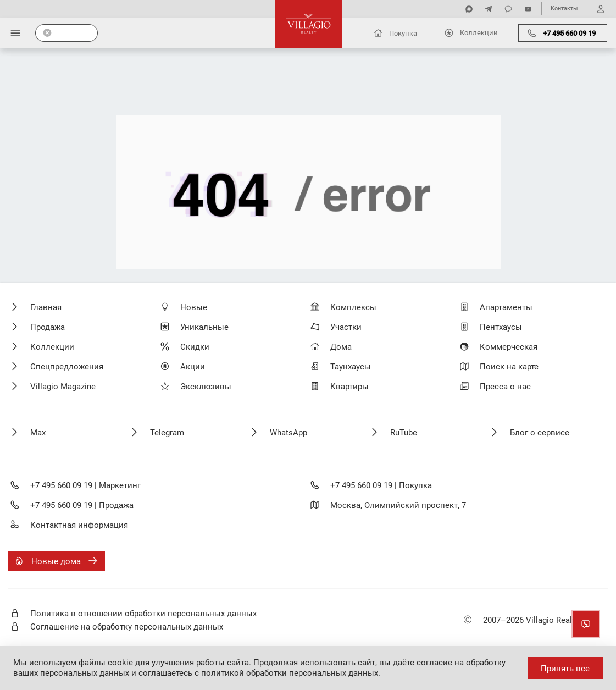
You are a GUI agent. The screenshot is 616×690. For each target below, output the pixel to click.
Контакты (564, 9)
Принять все (565, 669)
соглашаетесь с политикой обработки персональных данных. (259, 673)
